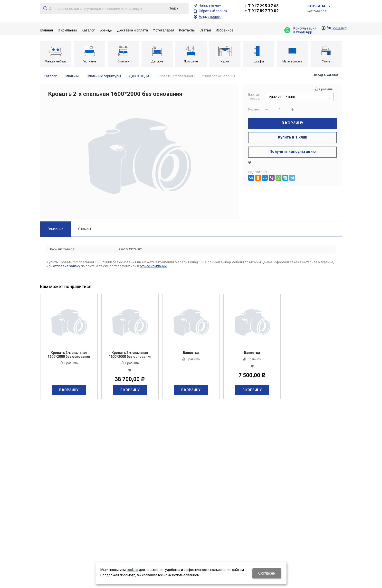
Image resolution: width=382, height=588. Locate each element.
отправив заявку (67, 266)
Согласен (267, 573)
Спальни (72, 76)
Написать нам (210, 5)
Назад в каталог (326, 75)
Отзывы (85, 229)
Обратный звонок (213, 11)
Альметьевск (210, 17)
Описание (55, 229)
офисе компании (153, 266)
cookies (132, 570)
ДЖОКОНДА (139, 76)
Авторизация (338, 28)
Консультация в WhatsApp (300, 30)
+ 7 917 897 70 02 (262, 11)
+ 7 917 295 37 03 (262, 6)
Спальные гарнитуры (104, 76)
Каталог (50, 76)
